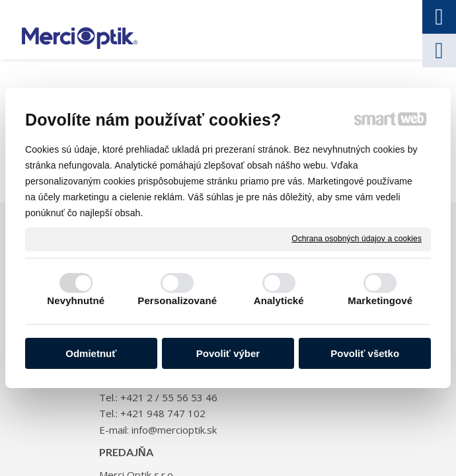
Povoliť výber (228, 353)
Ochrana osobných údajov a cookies (357, 239)
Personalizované (177, 300)
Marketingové (380, 300)
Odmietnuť (91, 353)
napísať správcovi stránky (321, 432)
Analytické (279, 300)
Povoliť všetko (365, 353)
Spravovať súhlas (297, 445)
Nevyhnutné (76, 300)
